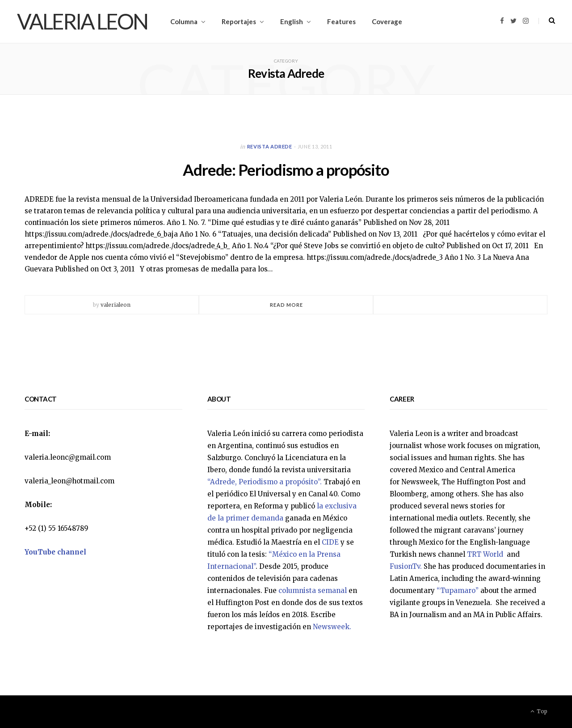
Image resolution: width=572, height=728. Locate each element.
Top (539, 711)
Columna (184, 21)
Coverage (387, 21)
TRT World (486, 554)
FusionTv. (406, 566)
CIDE (330, 542)
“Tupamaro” (458, 590)
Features (341, 21)
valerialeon (116, 305)
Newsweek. (332, 627)
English (292, 21)
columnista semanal (313, 590)
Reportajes (239, 21)
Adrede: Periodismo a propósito (286, 169)
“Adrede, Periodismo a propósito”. (265, 482)
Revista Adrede (270, 146)
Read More (287, 305)
